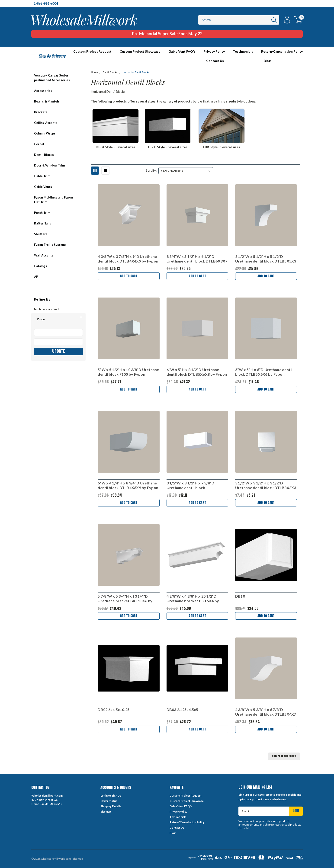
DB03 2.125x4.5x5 (182, 709)
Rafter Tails (43, 223)
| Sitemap (77, 859)
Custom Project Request (186, 796)
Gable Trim (42, 176)
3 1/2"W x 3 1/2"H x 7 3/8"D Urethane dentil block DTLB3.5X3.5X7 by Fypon (191, 485)
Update (59, 351)
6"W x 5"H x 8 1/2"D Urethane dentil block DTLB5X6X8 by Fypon (197, 372)
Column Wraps (45, 133)
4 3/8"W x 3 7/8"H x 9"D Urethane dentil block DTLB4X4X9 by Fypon (128, 259)
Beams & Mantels (47, 101)
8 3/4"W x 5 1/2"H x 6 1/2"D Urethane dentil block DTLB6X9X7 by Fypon (197, 259)
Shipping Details (111, 806)
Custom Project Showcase (140, 51)
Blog (267, 61)
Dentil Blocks (44, 155)
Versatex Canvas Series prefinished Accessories (52, 78)
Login (104, 796)
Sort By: (151, 170)
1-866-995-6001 (46, 3)
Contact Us (215, 61)
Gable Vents (43, 187)
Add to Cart (129, 276)
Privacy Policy (214, 51)
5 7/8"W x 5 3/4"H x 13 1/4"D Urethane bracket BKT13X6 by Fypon (125, 599)
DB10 (240, 596)
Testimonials (243, 51)
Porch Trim (42, 213)
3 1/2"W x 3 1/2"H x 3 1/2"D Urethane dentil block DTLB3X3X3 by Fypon (266, 485)
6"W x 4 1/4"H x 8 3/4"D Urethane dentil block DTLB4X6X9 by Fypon (128, 485)
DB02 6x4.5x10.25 (114, 709)
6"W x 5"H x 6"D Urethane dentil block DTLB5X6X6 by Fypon (264, 372)
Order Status (109, 801)
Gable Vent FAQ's (182, 51)
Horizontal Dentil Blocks (136, 72)
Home (94, 72)
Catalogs (41, 266)
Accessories (43, 91)
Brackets (41, 112)
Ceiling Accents (46, 123)
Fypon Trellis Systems (50, 245)
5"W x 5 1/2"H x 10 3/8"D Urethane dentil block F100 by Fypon (128, 372)
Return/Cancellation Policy (282, 51)
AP (36, 277)
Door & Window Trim (49, 165)
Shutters (41, 234)
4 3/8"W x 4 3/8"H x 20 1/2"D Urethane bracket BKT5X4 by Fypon (193, 599)
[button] (58, 319)
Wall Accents (44, 255)
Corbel (39, 144)
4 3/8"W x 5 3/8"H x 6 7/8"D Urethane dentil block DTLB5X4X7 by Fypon (266, 712)
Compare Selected (284, 756)
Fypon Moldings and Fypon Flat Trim (53, 200)
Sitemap (106, 812)
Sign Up (116, 796)
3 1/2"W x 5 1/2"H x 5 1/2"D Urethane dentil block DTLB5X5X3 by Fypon (266, 259)
